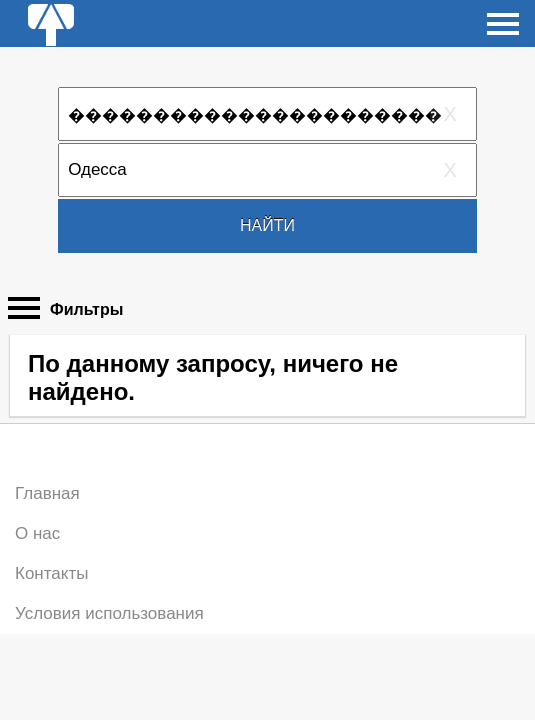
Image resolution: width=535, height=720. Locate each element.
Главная (47, 493)
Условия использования (109, 613)
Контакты (51, 573)
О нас (37, 533)
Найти (267, 225)
